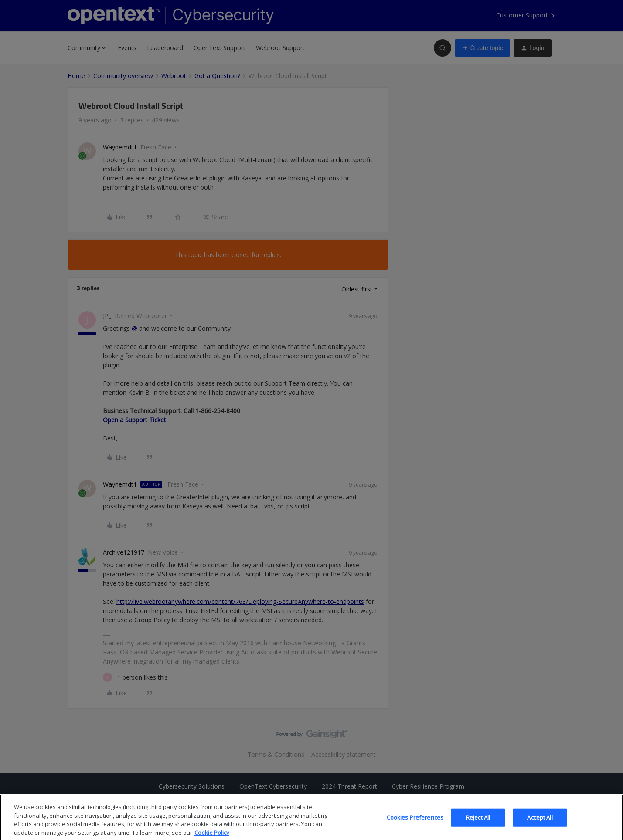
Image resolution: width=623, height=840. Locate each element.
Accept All (540, 826)
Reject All (478, 826)
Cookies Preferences (415, 826)
